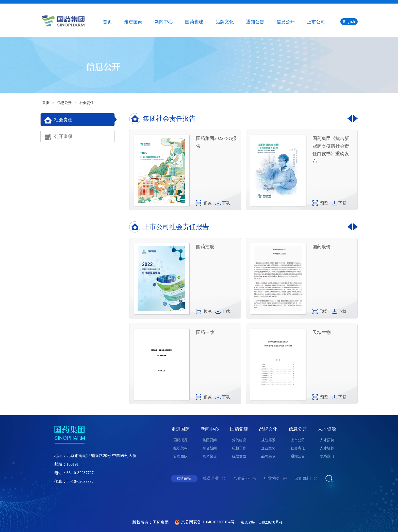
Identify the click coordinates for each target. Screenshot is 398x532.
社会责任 (87, 103)
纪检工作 (239, 448)
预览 (208, 203)
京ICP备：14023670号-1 (261, 522)
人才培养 (327, 448)
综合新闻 (210, 448)
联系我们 (327, 456)
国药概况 (180, 440)
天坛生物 (322, 332)
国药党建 (194, 22)
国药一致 (205, 332)
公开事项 (63, 136)
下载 (226, 203)
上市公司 (316, 22)
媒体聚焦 (210, 456)
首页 (107, 22)
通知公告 (255, 22)
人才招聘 (327, 440)
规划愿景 (268, 440)
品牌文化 (225, 22)
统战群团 (239, 456)
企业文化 (268, 448)
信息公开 (286, 22)
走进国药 (133, 22)
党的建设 (239, 440)
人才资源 (327, 429)
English (349, 22)
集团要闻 (210, 440)
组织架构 (180, 448)
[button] (350, 119)
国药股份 (322, 247)
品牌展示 (268, 456)
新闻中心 (164, 22)
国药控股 (205, 247)
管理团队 (180, 456)
